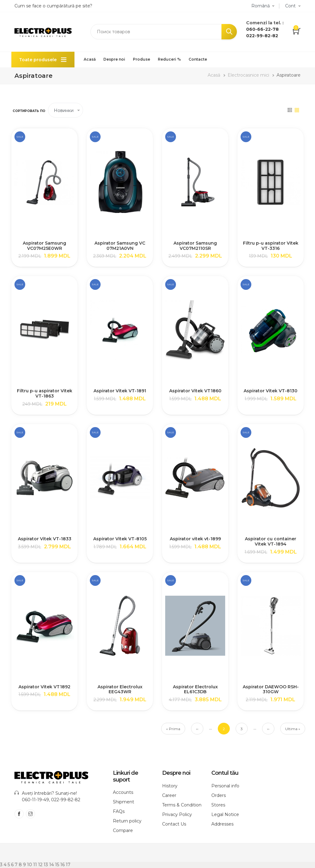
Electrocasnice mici (248, 75)
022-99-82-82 (262, 36)
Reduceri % (169, 59)
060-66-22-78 (262, 29)
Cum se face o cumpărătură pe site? (53, 6)
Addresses (222, 824)
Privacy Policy (177, 814)
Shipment (124, 802)
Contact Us (174, 824)
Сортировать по (29, 111)
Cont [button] (290, 6)
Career (169, 795)
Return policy (127, 821)
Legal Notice (225, 814)
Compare (123, 830)
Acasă (90, 59)
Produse (142, 59)
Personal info (225, 786)
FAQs (119, 811)
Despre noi (114, 59)
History (170, 786)
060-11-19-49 (35, 800)
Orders (219, 795)
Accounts (123, 792)
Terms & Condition (182, 805)
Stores (218, 805)
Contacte (198, 59)
